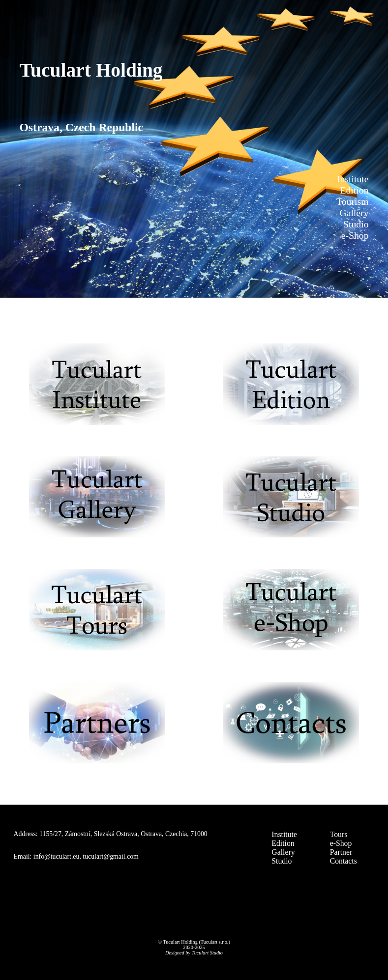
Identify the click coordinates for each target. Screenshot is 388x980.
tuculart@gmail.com (110, 856)
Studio (282, 861)
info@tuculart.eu (57, 856)
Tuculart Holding (91, 70)
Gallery (283, 852)
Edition (283, 843)
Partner (341, 852)
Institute (284, 834)
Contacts (343, 861)
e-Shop (341, 843)
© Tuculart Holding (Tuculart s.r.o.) (194, 942)
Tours (339, 834)
